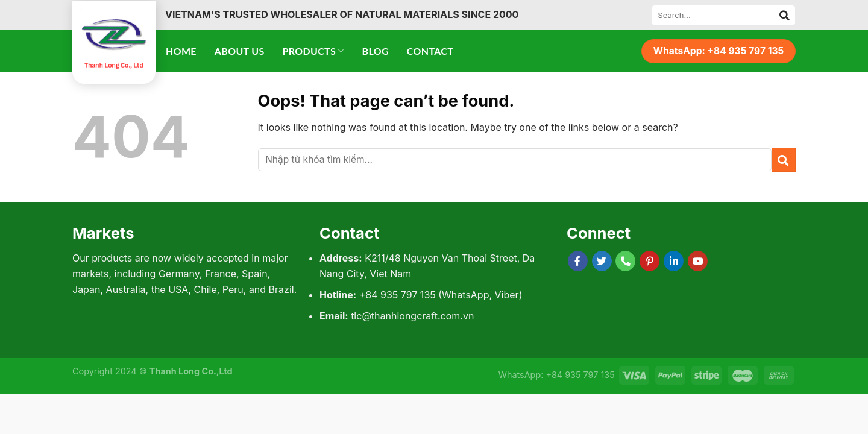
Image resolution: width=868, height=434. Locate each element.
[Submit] (785, 15)
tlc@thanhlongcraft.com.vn (412, 316)
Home (181, 51)
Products (313, 51)
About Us (240, 51)
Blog (376, 51)
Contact (430, 51)
